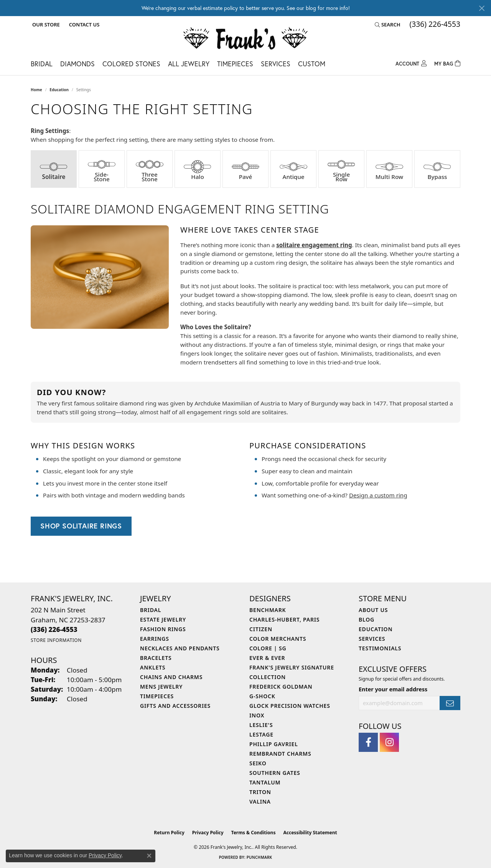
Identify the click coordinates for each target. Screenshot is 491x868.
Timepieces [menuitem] (157, 696)
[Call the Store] (54, 629)
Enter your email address (393, 689)
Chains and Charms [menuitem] (171, 677)
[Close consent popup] (149, 856)
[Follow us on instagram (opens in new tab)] (389, 742)
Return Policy (169, 833)
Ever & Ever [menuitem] (267, 658)
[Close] (482, 8)
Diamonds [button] (77, 64)
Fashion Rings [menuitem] (163, 629)
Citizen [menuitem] (261, 629)
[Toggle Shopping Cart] (447, 63)
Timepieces (235, 64)
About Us (373, 610)
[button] (45, 25)
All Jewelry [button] (189, 64)
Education (59, 90)
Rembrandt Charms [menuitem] (280, 754)
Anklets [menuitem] (153, 667)
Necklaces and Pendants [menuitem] (180, 648)
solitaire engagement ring (314, 245)
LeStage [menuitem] (261, 734)
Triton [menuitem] (260, 792)
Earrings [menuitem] (155, 639)
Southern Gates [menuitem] (275, 773)
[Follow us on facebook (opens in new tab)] (368, 742)
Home (36, 90)
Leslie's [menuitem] (261, 725)
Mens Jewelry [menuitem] (161, 687)
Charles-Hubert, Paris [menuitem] (284, 619)
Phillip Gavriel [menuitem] (274, 744)
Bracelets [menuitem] (156, 658)
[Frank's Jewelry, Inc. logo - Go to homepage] (246, 39)
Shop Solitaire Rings (81, 526)
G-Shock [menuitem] (262, 696)
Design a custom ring (378, 495)
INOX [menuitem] (257, 715)
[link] (83, 25)
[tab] (54, 169)
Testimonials (380, 648)
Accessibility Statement (310, 833)
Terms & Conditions (254, 833)
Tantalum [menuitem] (265, 782)
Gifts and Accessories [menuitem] (175, 706)
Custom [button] (312, 64)
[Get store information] (56, 640)
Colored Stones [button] (131, 64)
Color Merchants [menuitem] (278, 639)
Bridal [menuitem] (151, 610)
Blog (367, 619)
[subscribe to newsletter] (450, 703)
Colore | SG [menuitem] (268, 648)
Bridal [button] (42, 64)
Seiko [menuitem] (258, 763)
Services (372, 639)
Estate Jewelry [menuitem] (163, 619)
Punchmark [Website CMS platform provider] (260, 857)
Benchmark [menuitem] (268, 610)
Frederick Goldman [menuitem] (281, 687)
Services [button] (276, 64)
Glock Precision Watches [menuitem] (290, 706)
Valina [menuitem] (260, 802)
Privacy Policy (208, 833)
